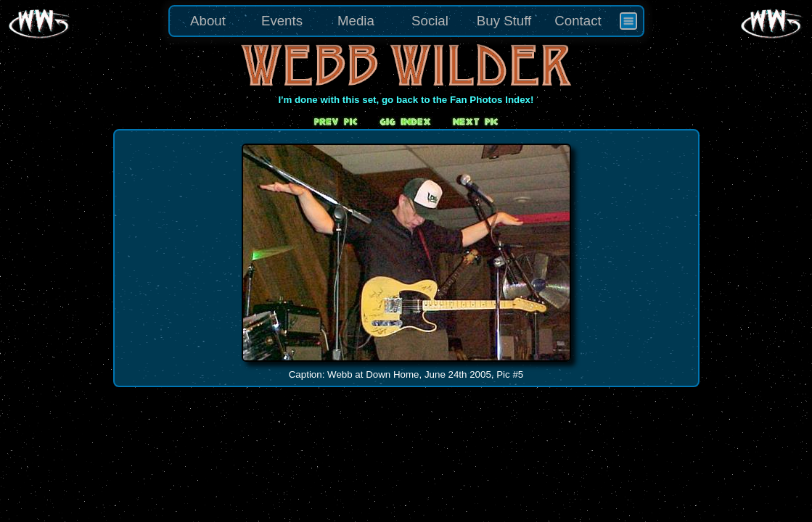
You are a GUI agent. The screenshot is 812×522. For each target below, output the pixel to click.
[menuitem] (628, 21)
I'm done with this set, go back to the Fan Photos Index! (406, 100)
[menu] (406, 21)
